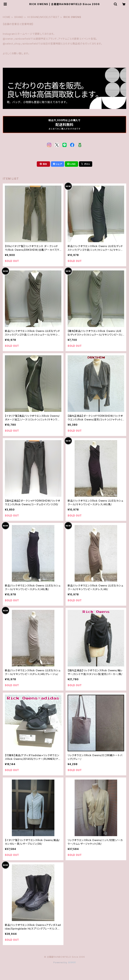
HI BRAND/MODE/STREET (43, 17)
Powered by (64, 962)
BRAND (19, 17)
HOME (7, 17)
